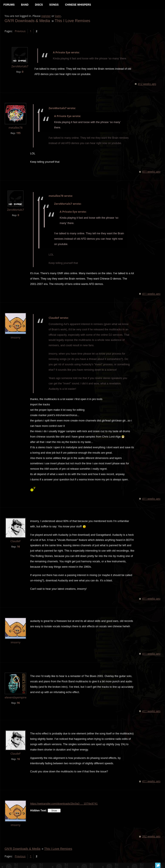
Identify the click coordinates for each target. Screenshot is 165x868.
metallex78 (16, 128)
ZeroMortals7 (20, 67)
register (46, 16)
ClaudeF (15, 541)
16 (18, 547)
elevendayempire (15, 698)
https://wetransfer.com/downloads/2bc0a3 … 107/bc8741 (64, 804)
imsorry (15, 338)
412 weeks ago (147, 84)
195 (18, 133)
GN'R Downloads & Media (27, 21)
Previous (20, 31)
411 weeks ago (151, 172)
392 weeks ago (151, 837)
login (58, 16)
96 (18, 703)
